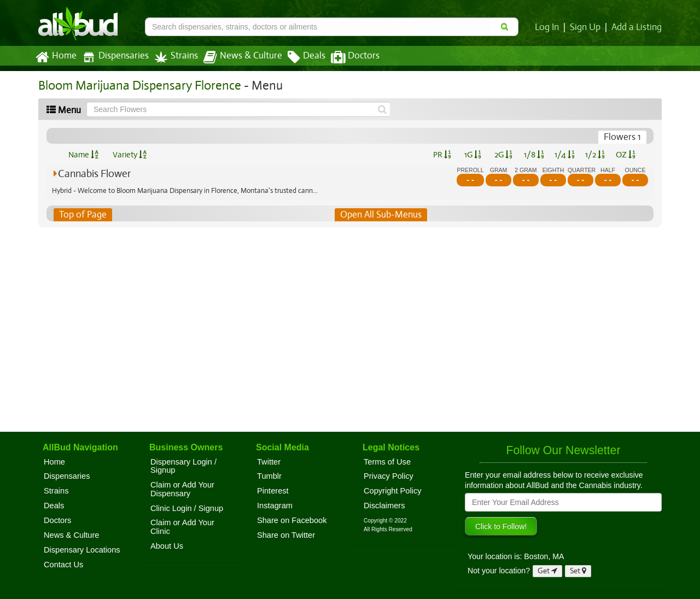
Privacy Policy (389, 476)
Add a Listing (637, 27)
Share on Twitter (286, 535)
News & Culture (237, 57)
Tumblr (269, 476)
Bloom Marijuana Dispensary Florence (137, 86)
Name (83, 155)
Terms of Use (387, 462)
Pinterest (273, 491)
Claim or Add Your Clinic (182, 527)
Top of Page (82, 215)
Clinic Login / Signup (187, 508)
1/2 (595, 155)
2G (503, 155)
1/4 (564, 155)
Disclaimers (384, 506)
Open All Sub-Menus (381, 215)
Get (547, 571)
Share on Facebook (292, 520)
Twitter (269, 462)
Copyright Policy (393, 491)
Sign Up (587, 27)
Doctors (346, 57)
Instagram (275, 506)
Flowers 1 (623, 137)
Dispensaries (113, 57)
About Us (167, 546)
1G (472, 155)
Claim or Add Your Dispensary (182, 489)
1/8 (534, 155)
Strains (172, 57)
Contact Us (63, 565)
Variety (130, 155)
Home (56, 57)
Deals (298, 57)
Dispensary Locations (82, 550)
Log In (549, 27)
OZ (626, 155)
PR (442, 155)
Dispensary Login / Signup (183, 466)
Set (578, 571)
